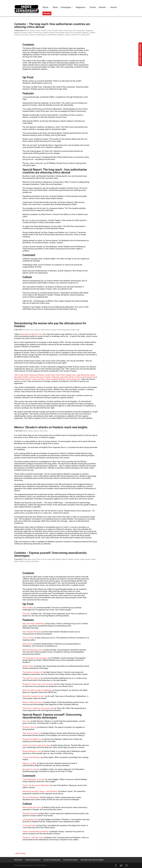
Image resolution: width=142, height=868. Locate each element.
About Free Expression (33, 860)
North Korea (38, 33)
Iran (32, 330)
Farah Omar (50, 375)
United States (51, 35)
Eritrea (61, 30)
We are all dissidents (31, 797)
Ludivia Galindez (38, 379)
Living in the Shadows (31, 757)
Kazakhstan (81, 30)
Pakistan (71, 559)
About (45, 7)
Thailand (92, 33)
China (49, 30)
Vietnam (68, 35)
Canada (44, 30)
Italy (53, 559)
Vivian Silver (60, 375)
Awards (102, 7)
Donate (47, 13)
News (55, 7)
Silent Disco (27, 644)
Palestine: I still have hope (33, 837)
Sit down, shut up (29, 727)
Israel (49, 559)
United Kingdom (41, 35)
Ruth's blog (61, 330)
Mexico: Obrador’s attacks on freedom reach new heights (51, 427)
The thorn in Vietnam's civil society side (38, 708)
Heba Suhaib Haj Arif (22, 379)
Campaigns (66, 7)
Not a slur (26, 721)
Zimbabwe (35, 561)
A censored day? (29, 825)
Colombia (26, 330)
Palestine (46, 33)
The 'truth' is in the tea (31, 678)
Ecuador (55, 30)
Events (93, 7)
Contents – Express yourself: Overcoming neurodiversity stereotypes (50, 554)
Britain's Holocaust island (33, 702)
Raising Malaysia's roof (32, 751)
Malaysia (58, 559)
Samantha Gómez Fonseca (71, 377)
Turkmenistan (24, 35)
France (44, 559)
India (74, 30)
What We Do (18, 860)
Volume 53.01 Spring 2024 (81, 35)
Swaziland (78, 33)
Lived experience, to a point (33, 779)
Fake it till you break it (31, 733)
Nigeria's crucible (29, 763)
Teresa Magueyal (73, 379)
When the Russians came (33, 650)
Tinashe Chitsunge (52, 377)
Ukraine (32, 35)
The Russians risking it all (33, 672)
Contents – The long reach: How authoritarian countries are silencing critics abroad (52, 25)
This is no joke (28, 638)
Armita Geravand (37, 377)
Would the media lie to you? (33, 696)
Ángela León (71, 375)
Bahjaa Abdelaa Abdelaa (55, 379)
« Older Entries (20, 853)
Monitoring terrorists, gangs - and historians (40, 791)
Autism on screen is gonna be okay (36, 745)
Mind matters (28, 608)
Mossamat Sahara (37, 375)
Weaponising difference (32, 739)
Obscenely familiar (30, 813)
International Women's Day (32, 334)
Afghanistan (27, 559)
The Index (26, 614)
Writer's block (28, 666)
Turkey (16, 35)
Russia (52, 33)
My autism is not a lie (31, 769)
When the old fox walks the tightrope (37, 690)
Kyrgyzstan (89, 30)
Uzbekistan (60, 35)
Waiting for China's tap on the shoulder (38, 684)
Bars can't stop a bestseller (33, 624)
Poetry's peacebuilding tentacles (35, 832)
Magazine (80, 7)
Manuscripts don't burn (32, 807)
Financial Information (70, 860)
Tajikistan (85, 33)
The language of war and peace (35, 658)
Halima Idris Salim (21, 375)
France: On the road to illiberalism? (37, 785)
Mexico (31, 33)
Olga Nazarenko (83, 375)
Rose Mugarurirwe (90, 377)
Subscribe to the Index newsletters (92, 860)
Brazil (38, 30)
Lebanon (37, 330)
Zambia (28, 561)
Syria (78, 330)
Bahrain (27, 30)
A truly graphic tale (30, 819)
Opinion (54, 330)
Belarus (33, 30)
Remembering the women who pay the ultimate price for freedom (50, 325)
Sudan (68, 330)
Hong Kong (68, 30)
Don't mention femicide (32, 632)
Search (114, 7)
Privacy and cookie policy (52, 860)
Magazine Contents (21, 33)
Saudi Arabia (60, 33)
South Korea (69, 33)
